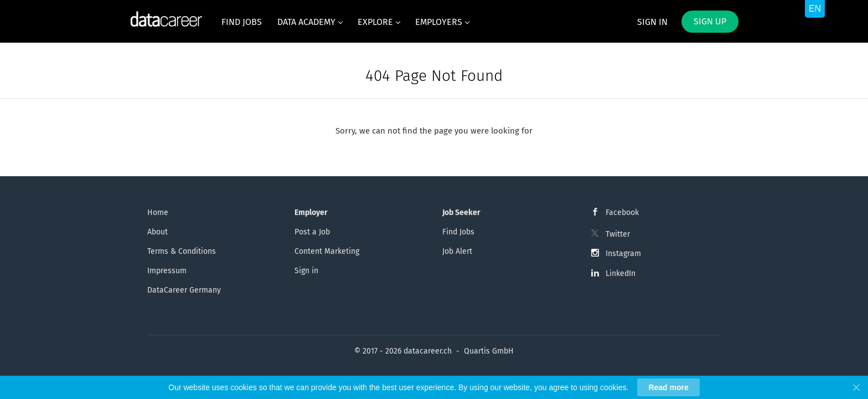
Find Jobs (458, 232)
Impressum (167, 271)
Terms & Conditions (182, 251)
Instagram (623, 254)
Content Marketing (327, 251)
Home (158, 213)
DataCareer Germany (184, 290)
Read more (668, 387)
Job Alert (457, 251)
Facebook (622, 213)
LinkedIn (621, 273)
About (157, 232)
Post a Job (312, 232)
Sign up (710, 21)
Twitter (618, 234)
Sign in (652, 22)
